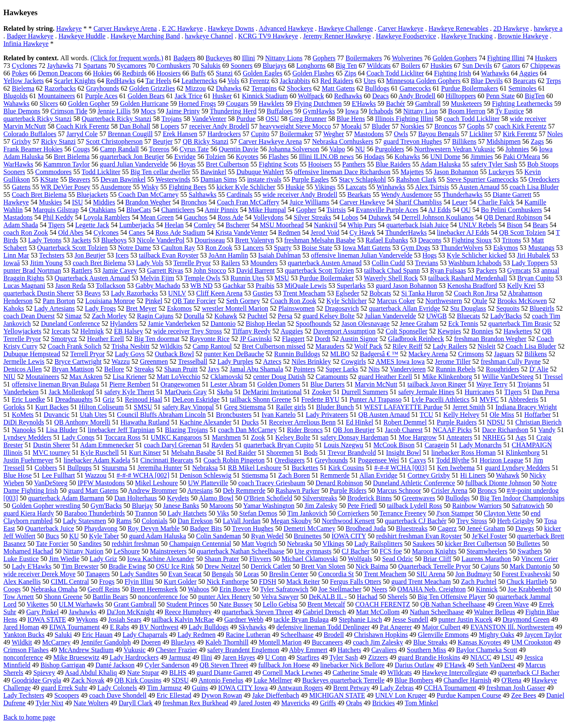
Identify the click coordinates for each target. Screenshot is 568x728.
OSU (272, 119)
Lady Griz (103, 559)
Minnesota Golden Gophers (423, 81)
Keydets (178, 498)
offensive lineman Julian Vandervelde (362, 255)
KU (74, 536)
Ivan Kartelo (279, 415)
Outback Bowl (174, 354)
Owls (401, 134)
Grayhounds (102, 88)
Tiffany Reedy (251, 331)
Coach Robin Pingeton (234, 460)
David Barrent (255, 270)
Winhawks (391, 187)
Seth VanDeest (496, 665)
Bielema (23, 88)
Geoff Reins (104, 589)
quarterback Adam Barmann (66, 498)
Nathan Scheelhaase (437, 612)
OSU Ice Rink (175, 566)
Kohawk (226, 316)
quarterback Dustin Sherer (39, 293)
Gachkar (234, 286)
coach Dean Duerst (29, 316)
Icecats (61, 331)
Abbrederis (524, 399)
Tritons (511, 240)
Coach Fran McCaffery (248, 202)
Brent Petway (351, 688)
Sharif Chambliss (419, 202)
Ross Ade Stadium (180, 232)
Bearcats (524, 81)
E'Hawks (364, 103)
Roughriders (502, 369)
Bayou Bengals (439, 134)
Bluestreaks (412, 528)
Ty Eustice (510, 111)
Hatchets (349, 650)
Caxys (417, 460)
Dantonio (223, 324)
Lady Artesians (54, 308)
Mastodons (369, 134)
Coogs (12, 589)
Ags (521, 437)
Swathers (530, 551)
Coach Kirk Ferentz (83, 126)
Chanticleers (178, 210)
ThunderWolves (462, 248)
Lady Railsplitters (378, 544)
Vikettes (38, 604)
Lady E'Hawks (32, 566)
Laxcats (356, 187)
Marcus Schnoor (399, 490)
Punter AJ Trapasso (376, 399)
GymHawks (319, 111)
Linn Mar (16, 255)
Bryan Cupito (536, 278)
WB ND (201, 286)
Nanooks (24, 430)
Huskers (546, 58)
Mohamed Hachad (28, 551)
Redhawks (348, 96)
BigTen (535, 96)
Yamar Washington (269, 506)
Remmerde (335, 475)
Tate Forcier (52, 544)
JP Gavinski (256, 339)
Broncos (446, 126)
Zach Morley (109, 316)
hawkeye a (548, 28)
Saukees (423, 544)
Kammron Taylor (67, 164)
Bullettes (529, 544)
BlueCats (139, 210)
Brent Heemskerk (154, 589)
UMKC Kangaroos (176, 437)
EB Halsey (128, 331)
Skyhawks (253, 627)
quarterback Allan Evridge (405, 308)
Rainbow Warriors (477, 506)
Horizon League (501, 460)
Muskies (50, 202)
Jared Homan (21, 627)
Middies (104, 202)
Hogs (430, 255)
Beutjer (163, 141)
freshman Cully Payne (511, 361)
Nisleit (486, 346)
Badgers (184, 58)
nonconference (23, 657)
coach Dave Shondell (118, 695)
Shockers (299, 88)
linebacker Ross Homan (464, 453)
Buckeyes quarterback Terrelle (343, 680)
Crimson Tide (69, 111)
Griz (108, 399)
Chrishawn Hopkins (381, 635)
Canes (137, 232)
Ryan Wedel (267, 536)
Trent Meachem (385, 574)
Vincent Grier (540, 559)
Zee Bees (524, 695)
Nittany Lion (420, 111)
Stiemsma (255, 475)
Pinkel (154, 301)
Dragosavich (342, 308)
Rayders (222, 445)
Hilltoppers (461, 96)
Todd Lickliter (101, 172)
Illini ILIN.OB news (326, 157)
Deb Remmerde (244, 490)
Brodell (334, 635)
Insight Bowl (404, 453)
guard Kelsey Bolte (328, 316)
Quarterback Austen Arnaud (92, 278)
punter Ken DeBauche (234, 354)
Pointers (304, 369)
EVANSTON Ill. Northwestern (512, 627)
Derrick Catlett (271, 566)
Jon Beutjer (90, 255)
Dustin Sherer (51, 445)
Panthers (354, 164)
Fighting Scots (279, 164)
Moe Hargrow (418, 437)
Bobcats (380, 293)
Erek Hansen (180, 134)
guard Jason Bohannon (406, 286)
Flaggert (293, 339)
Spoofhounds (313, 324)
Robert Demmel (405, 422)
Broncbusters (234, 415)
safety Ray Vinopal (188, 407)
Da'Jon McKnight (131, 612)
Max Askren (86, 377)
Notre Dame (134, 248)
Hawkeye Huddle (82, 36)
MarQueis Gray (186, 392)
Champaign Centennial (200, 544)
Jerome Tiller (453, 361)
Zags (537, 141)
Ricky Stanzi (58, 141)
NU (360, 149)
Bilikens (535, 354)
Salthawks (202, 195)
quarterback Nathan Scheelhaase (241, 551)
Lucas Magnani (24, 286)
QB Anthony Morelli (82, 422)
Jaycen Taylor (543, 635)
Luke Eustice (21, 559)
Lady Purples (236, 361)
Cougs (81, 149)
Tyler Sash (344, 657)
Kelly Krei (522, 286)
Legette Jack (92, 225)
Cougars (237, 103)
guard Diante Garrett (224, 673)
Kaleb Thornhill (227, 642)
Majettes (412, 172)
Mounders (264, 263)
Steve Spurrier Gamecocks (483, 179)
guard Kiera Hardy (29, 513)
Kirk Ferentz (520, 134)
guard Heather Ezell (385, 377)
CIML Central (70, 582)
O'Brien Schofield (268, 498)
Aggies (529, 73)
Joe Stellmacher (340, 589)
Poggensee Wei (379, 460)
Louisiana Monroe (110, 301)
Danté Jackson (115, 665)
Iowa (352, 111)
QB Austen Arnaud (384, 415)
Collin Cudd (388, 263)
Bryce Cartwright (78, 361)
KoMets (23, 415)
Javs (214, 369)
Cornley (205, 225)
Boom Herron (466, 111)
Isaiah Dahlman (279, 255)
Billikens (464, 141)
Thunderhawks (462, 195)
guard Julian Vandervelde (134, 164)
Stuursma (114, 468)
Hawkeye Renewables (458, 28)
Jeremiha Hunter (160, 468)
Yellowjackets (22, 331)
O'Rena (511, 680)
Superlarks (351, 286)
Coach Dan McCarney (148, 195)
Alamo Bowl (216, 498)
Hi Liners (473, 475)
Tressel (553, 377)
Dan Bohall (135, 126)
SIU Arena (431, 574)
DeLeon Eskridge (196, 399)
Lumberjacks (137, 225)
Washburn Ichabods (475, 263)
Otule (480, 301)
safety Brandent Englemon (244, 650)
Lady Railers (450, 346)
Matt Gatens (338, 88)
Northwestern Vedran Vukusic (455, 149)
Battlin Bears (110, 597)
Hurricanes (479, 392)
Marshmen (226, 437)
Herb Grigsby (516, 521)
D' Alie (539, 369)
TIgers (513, 392)
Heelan (174, 225)
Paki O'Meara (522, 157)
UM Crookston (532, 642)
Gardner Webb (244, 619)
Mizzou (195, 88)
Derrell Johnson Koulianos (438, 217)
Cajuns (490, 566)
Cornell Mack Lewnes (293, 673)
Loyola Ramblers (107, 217)
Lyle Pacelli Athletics (440, 399)
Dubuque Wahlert (260, 172)
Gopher (306, 210)
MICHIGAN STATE (337, 695)
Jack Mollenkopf (72, 392)
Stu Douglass (468, 308)
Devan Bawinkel (123, 179)
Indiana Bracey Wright (526, 407)
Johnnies (517, 149)
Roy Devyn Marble (154, 528)
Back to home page (29, 717)
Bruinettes (308, 536)
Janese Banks (181, 506)
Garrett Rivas (165, 270)
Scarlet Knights (75, 81)
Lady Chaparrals (145, 635)
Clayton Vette (502, 513)
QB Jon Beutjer (354, 430)
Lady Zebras (397, 688)
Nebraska (300, 544)
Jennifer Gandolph (106, 642)
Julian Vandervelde (390, 316)
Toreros (159, 149)
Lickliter (481, 134)
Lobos (350, 217)
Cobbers (46, 468)
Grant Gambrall (135, 604)
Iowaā (12, 263)
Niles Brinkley (311, 361)
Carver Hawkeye (401, 28)
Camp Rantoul (212, 346)
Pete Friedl (362, 506)
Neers (379, 589)
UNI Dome (445, 157)
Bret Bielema (72, 157)
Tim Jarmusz (165, 688)
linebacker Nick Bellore (352, 665)
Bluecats (469, 316)
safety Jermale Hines (426, 392)
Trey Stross (472, 521)
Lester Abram (229, 384)
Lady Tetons (45, 240)
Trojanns (529, 384)
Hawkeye (69, 28)
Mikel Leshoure (156, 483)
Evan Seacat (185, 574)
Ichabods (381, 111)
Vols (233, 81)
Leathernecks (199, 81)
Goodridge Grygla (36, 680)
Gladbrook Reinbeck (416, 339)
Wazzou (96, 475)
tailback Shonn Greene (261, 399)
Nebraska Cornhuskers (343, 141)
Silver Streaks (312, 217)
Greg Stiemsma (245, 407)
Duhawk (380, 217)
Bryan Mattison (73, 369)
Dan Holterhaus (136, 498)
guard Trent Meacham (421, 582)
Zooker (322, 392)
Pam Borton (59, 301)
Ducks (250, 422)
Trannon (146, 513)
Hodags (374, 157)
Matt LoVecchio (178, 377)
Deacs (381, 96)
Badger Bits (206, 528)
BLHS (178, 673)
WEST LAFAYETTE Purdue (403, 407)
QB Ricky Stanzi (205, 141)
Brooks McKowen (522, 301)
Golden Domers (279, 384)
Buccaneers (327, 642)
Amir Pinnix (221, 210)
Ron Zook (218, 248)
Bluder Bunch (335, 407)
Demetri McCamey (309, 528)
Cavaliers (384, 650)
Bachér (395, 103)
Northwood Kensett (348, 521)
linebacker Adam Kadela (97, 460)
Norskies (412, 126)
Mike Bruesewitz (76, 657)
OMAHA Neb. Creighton (431, 589)
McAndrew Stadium (86, 650)
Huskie (295, 187)
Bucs (52, 536)
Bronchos (194, 202)
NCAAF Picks (452, 430)
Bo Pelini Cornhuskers (511, 210)
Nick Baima (372, 566)
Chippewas (545, 66)
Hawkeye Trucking (467, 36)
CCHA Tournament (450, 688)
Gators (511, 66)
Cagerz (447, 528)
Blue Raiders (393, 164)
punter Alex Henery (225, 597)
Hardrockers (224, 134)
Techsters (52, 255)
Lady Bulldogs (209, 627)
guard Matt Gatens (93, 490)
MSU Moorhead (282, 225)
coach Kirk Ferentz (521, 126)
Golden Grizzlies (152, 88)
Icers (122, 255)
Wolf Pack (368, 346)
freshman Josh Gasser (516, 688)
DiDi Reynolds (24, 422)
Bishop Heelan (266, 324)
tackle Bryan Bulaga (301, 619)
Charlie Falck (496, 202)
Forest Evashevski (526, 574)
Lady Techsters (24, 695)
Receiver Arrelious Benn (302, 422)
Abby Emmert (308, 650)
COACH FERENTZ (382, 604)
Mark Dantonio (530, 566)
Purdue (246, 119)
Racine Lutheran (248, 635)
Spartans (95, 66)
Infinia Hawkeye (26, 44)
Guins (200, 688)
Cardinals (239, 195)
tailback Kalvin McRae (183, 619)
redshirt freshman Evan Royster (419, 536)
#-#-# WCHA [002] (143, 475)
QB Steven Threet (224, 665)
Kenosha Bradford (472, 286)
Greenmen (154, 361)
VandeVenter (209, 119)
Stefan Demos (258, 513)
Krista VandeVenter (242, 232)
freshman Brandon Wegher (490, 339)
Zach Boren (294, 475)
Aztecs (272, 361)
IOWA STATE (47, 619)
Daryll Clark (135, 703)
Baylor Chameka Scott (487, 650)
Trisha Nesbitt (131, 346)
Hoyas (187, 164)
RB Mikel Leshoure (254, 468)
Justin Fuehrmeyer (28, 460)
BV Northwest (159, 627)
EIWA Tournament (75, 627)
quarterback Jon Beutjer (132, 157)
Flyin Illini (139, 582)
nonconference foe (163, 597)
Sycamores (132, 66)
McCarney (57, 642)
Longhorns (311, 66)
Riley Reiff (408, 346)
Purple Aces (101, 96)
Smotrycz (64, 339)
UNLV (177, 293)
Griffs (328, 703)
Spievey (44, 673)
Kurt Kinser (145, 453)
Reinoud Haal (143, 399)
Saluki (63, 635)
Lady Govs (130, 354)
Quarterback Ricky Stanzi (117, 119)
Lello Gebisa (280, 604)
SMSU (143, 407)
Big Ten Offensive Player (452, 597)
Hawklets (271, 103)
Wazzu (121, 361)
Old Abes (71, 232)
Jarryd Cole (82, 134)
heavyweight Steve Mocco (295, 126)
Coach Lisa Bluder (531, 346)
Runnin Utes (248, 278)
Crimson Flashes (26, 650)
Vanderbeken (21, 392)
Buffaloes (280, 111)
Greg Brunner (308, 119)
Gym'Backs (106, 506)
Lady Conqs (78, 437)
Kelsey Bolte (293, 437)
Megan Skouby (291, 521)
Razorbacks (60, 88)
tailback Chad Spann (392, 270)
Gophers (324, 58)
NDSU (496, 422)
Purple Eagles (310, 179)
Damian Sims (219, 179)
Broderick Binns (370, 498)
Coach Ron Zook (293, 301)
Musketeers (466, 103)
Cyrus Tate (194, 149)
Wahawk (508, 475)
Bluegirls (542, 308)
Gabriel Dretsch (324, 612)
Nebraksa (205, 468)
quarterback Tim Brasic (520, 324)
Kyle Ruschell (100, 453)
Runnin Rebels (456, 369)
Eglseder (347, 293)
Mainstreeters (168, 551)
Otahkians (103, 210)
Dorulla (194, 316)
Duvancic (57, 415)
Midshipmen (504, 141)
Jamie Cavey (120, 270)
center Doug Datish (279, 377)
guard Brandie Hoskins (429, 657)
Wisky (150, 187)
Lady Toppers (530, 263)
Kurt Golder (180, 582)
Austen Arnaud (479, 187)
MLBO (340, 354)
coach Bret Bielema (99, 263)
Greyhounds (331, 460)
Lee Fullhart (58, 475)
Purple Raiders (457, 422)
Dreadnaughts (74, 399)
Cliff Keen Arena (219, 293)
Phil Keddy (58, 217)
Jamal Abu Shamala (256, 369)
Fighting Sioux (472, 240)
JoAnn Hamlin (229, 255)
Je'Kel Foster (489, 536)
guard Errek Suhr (64, 688)
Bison (515, 225)
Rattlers (82, 270)
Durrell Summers (365, 392)
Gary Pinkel (42, 612)
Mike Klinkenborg (447, 377)
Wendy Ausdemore (407, 195)
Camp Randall (119, 149)
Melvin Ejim (157, 278)
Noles (555, 134)
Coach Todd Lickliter (395, 73)
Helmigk (92, 331)
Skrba (225, 392)
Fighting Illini (506, 58)
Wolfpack (311, 96)
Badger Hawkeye (30, 36)
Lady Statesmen (85, 521)
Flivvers (260, 559)
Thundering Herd (233, 111)
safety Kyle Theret (130, 392)
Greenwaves (419, 498)
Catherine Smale (355, 673)
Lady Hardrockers (134, 657)
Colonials (155, 521)
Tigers (57, 225)
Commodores (54, 172)
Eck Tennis (463, 324)
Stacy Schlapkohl (363, 179)
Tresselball (193, 361)
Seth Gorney (243, 301)
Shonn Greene (63, 597)
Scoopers (67, 695)
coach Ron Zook (26, 232)
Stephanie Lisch (360, 619)
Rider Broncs (305, 430)
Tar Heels (159, 81)
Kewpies (450, 331)
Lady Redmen (197, 635)
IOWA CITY (349, 536)
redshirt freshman (135, 544)
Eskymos (506, 248)
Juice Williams (310, 202)
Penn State (501, 96)
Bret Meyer (141, 308)
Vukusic (135, 650)
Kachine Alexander (206, 422)
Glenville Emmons (443, 635)
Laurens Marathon (486, 559)
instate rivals (264, 179)
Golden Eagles (263, 73)
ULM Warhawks (81, 604)
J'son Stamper (455, 513)
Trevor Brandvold (352, 453)
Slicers (49, 103)
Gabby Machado (158, 286)
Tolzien (216, 157)
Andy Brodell (417, 96)
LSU (508, 657)
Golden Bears (146, 96)
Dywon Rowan (222, 695)
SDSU (180, 680)
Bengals (223, 574)
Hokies (102, 73)
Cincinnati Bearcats (167, 460)
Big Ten (346, 66)
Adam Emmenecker (107, 445)
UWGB (437, 316)
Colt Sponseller (406, 331)
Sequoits (508, 308)
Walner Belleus (495, 612)
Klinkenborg (523, 453)
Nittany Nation (83, 551)
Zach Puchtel (479, 582)
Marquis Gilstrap (56, 210)
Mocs (148, 111)
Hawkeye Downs (231, 28)
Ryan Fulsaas (448, 270)
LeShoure (127, 551)
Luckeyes (501, 172)
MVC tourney (51, 453)
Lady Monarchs (481, 445)
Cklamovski (227, 377)
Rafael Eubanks (387, 240)
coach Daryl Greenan (172, 445)
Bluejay (143, 506)
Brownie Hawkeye (523, 36)
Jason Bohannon (456, 172)
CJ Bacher (355, 551)
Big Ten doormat (157, 339)
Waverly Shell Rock (391, 278)
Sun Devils (477, 66)
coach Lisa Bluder (534, 187)
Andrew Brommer (153, 490)
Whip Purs (362, 225)
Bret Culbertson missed (274, 346)
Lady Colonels (117, 688)
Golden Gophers (455, 58)
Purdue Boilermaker (327, 278)
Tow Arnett (19, 597)
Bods (311, 453)
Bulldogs (377, 88)
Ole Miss (502, 415)
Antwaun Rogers (300, 688)
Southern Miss (427, 650)
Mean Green (157, 217)
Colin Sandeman (218, 536)
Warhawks (495, 73)
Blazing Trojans (186, 430)
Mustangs (541, 248)
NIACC (481, 657)
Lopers (170, 126)
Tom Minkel (421, 703)
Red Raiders (337, 81)
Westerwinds (173, 179)
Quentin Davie (239, 149)
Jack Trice (188, 96)
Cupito (260, 134)
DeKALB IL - (328, 597)
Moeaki (351, 126)
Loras (251, 574)
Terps (553, 81)
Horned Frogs (197, 103)
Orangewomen (180, 384)
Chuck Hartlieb (527, 582)
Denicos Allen (23, 369)
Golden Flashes (313, 73)
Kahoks (14, 308)
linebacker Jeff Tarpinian (121, 430)
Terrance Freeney (402, 513)
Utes (370, 81)
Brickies (384, 703)
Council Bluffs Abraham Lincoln (161, 415)
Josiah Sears (125, 619)
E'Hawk (455, 665)
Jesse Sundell (410, 619)
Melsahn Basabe (193, 453)
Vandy (547, 430)
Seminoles (523, 88)
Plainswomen (296, 308)
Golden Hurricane (144, 103)
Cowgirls (354, 361)
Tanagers (98, 574)
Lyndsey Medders (27, 437)
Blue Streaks (430, 642)
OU (466, 210)
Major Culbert (441, 627)
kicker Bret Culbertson (476, 544)
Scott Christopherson (114, 141)
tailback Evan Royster (168, 255)
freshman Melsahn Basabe (320, 240)
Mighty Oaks (497, 635)
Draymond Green (526, 619)
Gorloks (14, 407)
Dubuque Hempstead (32, 354)
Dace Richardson (505, 430)
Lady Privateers (327, 415)
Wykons (87, 619)
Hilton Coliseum (101, 407)
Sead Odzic (397, 559)
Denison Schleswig (206, 475)
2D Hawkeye (511, 28)
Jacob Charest (404, 430)
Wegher (333, 134)
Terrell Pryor (87, 354)
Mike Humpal (267, 210)
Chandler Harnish (467, 680)
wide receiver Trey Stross (187, 331)
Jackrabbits (295, 81)
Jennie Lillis (114, 111)
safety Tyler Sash (494, 164)
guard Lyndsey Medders (518, 468)
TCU (426, 415)
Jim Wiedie (64, 559)
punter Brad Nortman (32, 270)
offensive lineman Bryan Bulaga (55, 384)
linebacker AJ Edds (463, 232)
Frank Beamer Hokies (33, 149)
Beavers (80, 179)
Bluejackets (93, 195)
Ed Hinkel (359, 422)
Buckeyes (218, 58)
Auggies (292, 331)
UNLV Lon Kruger (401, 695)
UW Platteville (208, 483)
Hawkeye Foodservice (406, 36)
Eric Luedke (28, 399)
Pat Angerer (396, 627)
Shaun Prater (222, 559)
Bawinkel (213, 172)
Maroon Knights (434, 551)
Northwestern (444, 301)
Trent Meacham (304, 293)
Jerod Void (325, 232)
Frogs (107, 582)
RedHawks (121, 81)
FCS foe (391, 551)
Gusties (263, 293)
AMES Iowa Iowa (400, 361)
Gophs (476, 126)
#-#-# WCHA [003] (400, 468)
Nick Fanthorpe (228, 582)
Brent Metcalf (326, 604)
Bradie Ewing (127, 566)
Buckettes (305, 468)
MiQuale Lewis (306, 286)
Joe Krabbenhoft (530, 589)
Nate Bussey (235, 604)
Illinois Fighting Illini (404, 119)
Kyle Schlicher (347, 301)
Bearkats (359, 195)
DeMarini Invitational (272, 392)
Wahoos (198, 589)
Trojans (172, 119)
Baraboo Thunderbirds (94, 513)
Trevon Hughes (253, 528)
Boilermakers (363, 58)
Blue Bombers (414, 680)
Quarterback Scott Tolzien (72, 248)
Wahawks (16, 103)
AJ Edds (439, 210)
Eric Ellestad (174, 695)
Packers (487, 270)
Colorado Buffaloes (30, 134)
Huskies (441, 66)
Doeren (151, 642)
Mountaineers (57, 96)
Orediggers (289, 460)
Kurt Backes (52, 407)
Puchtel (258, 316)
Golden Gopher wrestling (46, 506)
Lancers (253, 248)
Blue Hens (351, 119)
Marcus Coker (396, 301)
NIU (9, 377)
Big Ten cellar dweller (160, 172)
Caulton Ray (178, 248)
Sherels (397, 597)
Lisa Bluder (62, 430)
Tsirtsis (336, 210)
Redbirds (135, 73)
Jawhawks (83, 612)
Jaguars (504, 354)
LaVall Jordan (241, 521)
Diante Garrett (512, 195)
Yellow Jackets (24, 81)
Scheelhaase (297, 635)
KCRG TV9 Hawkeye (268, 36)
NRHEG (494, 437)
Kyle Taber (104, 536)
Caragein (437, 445)
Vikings (325, 187)
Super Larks (342, 369)
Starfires (308, 657)
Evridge (185, 157)
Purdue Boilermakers (470, 88)
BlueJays (183, 642)
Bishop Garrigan (63, 665)
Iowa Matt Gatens (367, 248)
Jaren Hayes (239, 657)
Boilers (411, 66)
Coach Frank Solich (74, 346)
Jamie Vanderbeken (174, 324)
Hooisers (320, 164)
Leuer (460, 202)
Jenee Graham (419, 324)
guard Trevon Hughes (413, 141)
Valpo (337, 149)
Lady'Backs (506, 316)
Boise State (317, 248)
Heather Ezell (105, 339)
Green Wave (512, 604)
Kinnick (487, 589)
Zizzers (378, 657)
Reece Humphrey (188, 612)
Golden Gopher (89, 103)
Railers (230, 263)
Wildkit (22, 642)
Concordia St (336, 574)
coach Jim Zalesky (378, 642)
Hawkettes (518, 331)
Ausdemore (116, 187)
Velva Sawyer (280, 597)
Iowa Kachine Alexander (161, 559)
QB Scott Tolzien (523, 232)
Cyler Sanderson (167, 665)
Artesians (200, 490)
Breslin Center (289, 574)
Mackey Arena (428, 354)
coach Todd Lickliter (472, 119)
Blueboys (114, 240)
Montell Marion (280, 642)
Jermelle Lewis (24, 361)
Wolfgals (360, 559)
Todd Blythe (453, 460)
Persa (285, 316)
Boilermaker (296, 134)
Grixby (21, 141)
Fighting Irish (452, 73)
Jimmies (482, 157)
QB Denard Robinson (513, 217)
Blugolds (16, 96)
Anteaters (459, 437)
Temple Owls (202, 278)
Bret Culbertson (227, 164)
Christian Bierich (538, 422)
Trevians (427, 263)
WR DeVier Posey (65, 187)
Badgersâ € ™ (379, 354)
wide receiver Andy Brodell (300, 195)
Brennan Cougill (130, 134)
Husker (222, 96)
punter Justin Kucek (466, 619)
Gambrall (428, 103)
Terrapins (264, 88)
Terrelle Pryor (192, 263)
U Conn (276, 657)
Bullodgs (458, 498)
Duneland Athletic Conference (414, 483)
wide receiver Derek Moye (39, 574)
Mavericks (296, 703)
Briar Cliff (437, 559)
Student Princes (187, 604)
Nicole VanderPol (160, 240)
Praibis (265, 286)
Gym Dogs (415, 248)
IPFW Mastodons (101, 483)
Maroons (221, 506)
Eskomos (179, 308)
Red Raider (241, 453)
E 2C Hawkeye (182, 28)
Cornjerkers (353, 513)
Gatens (21, 187)
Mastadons (18, 217)
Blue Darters (327, 384)
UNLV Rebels (478, 225)
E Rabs (120, 627)
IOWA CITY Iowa (243, 688)
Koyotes (247, 157)
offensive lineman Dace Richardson (342, 172)
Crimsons (471, 354)
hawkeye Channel (209, 36)
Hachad (367, 597)
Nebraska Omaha (54, 589)
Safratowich (528, 506)
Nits (374, 369)
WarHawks (18, 164)
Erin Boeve (234, 589)
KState (49, 179)
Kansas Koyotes (479, 642)
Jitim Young (46, 263)
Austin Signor (359, 339)
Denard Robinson (339, 483)
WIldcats (400, 673)
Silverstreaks (320, 498)
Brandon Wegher (148, 202)
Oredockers (544, 179)
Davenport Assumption (344, 331)
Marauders (330, 346)
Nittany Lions (284, 58)
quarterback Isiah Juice (417, 225)
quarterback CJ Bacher (529, 673)
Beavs (93, 293)
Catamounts (332, 377)
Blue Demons (22, 111)
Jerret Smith (469, 407)
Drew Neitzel (223, 566)
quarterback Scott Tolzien (319, 270)
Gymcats (519, 270)
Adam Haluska (441, 164)
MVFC (489, 399)
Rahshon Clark (416, 179)
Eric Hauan (97, 635)
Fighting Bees (187, 187)
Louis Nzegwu (344, 445)
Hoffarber (537, 415)
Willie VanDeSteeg (508, 377)
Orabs (354, 703)
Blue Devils (487, 81)
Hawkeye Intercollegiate (455, 673)
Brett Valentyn (254, 240)
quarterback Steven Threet (257, 612)
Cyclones (24, 66)
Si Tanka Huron (423, 293)
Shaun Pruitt (181, 369)
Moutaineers (42, 377)
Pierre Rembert (130, 384)
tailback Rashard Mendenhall (468, 278)
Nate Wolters (91, 703)
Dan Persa (545, 392)
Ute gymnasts (313, 551)
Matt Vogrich (259, 544)
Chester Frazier (176, 650)
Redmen (289, 232)
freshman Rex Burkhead (196, 703)
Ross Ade (230, 217)
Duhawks (229, 88)
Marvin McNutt (376, 384)
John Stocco (210, 270)
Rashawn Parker (297, 490)
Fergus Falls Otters (355, 582)
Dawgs (525, 528)
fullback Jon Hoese (284, 665)
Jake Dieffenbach (276, 695)
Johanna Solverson (294, 149)
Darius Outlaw (415, 665)
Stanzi (224, 73)
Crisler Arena (450, 490)
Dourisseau (210, 240)
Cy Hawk (362, 232)
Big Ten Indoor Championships (522, 498)
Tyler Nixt (49, 703)
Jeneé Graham (486, 528)
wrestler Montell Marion (235, 308)
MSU (282, 278)
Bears (540, 225)
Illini (249, 58)
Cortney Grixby (429, 475)
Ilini (206, 657)
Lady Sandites (139, 574)
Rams (124, 521)
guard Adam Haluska (157, 536)
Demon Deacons (60, 73)
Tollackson (110, 286)
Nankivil (326, 225)
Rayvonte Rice (210, 339)
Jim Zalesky (321, 506)
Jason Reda (70, 286)
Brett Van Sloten (323, 566)
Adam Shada (21, 225)
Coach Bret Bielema (39, 195)
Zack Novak (88, 680)
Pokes (20, 73)
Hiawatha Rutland (145, 422)
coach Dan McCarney (248, 430)
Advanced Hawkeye (286, 28)
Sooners (242, 66)
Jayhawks (60, 66)
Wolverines (407, 58)
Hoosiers (169, 73)
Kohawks (407, 157)
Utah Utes (93, 415)
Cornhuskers (174, 66)
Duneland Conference (70, 324)
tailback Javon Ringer (437, 384)
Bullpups (79, 468)
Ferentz (259, 81)
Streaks (144, 369)
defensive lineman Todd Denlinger (323, 627)
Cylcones (106, 232)
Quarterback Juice (50, 528)
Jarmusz (180, 657)
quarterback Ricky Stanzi (38, 119)
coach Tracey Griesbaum (272, 483)
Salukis (211, 66)
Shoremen (280, 453)
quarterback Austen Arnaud (324, 263)
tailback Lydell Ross (415, 506)
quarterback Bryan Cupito (279, 445)
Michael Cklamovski (310, 559)
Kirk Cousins (346, 468)
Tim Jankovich (307, 513)
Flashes (279, 157)
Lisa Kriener (129, 377)
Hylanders (124, 324)
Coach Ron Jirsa (476, 293)
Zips (350, 73)
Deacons (430, 240)
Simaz (73, 316)
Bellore (114, 369)
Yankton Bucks (24, 635)
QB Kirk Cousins (138, 680)
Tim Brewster (80, 566)
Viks (223, 513)
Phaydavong (101, 528)
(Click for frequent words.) (127, 58)
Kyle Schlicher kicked (477, 255)
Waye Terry (492, 384)
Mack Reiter (303, 582)
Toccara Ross (123, 437)
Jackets (81, 240)
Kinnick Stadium (265, 96)
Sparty (283, 248)
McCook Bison (394, 445)
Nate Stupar (143, 673)
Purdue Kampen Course (469, 695)
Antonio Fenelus (221, 680)
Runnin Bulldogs (297, 354)
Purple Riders (348, 490)
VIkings (334, 544)
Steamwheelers (487, 551)
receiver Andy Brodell (219, 126)
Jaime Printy (183, 111)
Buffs (198, 73)
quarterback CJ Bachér (416, 521)
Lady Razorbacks (135, 293)
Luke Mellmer (273, 680)
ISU (78, 202)
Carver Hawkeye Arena (125, 28)
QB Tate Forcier (194, 301)
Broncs (487, 490)
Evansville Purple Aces (387, 210)
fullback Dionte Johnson (498, 483)
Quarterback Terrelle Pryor (434, 566)
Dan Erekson (195, 521)
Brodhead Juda (366, 528)
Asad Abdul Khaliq (91, 673)
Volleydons (269, 217)
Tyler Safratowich (284, 589)
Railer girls (291, 407)
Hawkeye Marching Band (145, 36)
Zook (258, 437)
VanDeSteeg (51, 483)
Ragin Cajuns (155, 316)
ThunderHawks (406, 232)
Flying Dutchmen (318, 103)
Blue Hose (17, 475)
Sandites (90, 544)
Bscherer (238, 225)
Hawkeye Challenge (346, 28)
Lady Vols (150, 263)
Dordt (322, 339)
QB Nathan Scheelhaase (453, 604)
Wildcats (379, 66)
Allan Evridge (378, 475)
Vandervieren (408, 369)
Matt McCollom (378, 612)
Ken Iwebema (456, 468)
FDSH (268, 582)
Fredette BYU (320, 399)
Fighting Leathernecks (522, 103)
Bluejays (275, 66)
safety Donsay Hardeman (355, 437)
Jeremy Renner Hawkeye (337, 36)
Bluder (381, 126)
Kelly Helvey (461, 415)
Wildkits (171, 346)
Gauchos (196, 217)
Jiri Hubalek (534, 255)
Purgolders (389, 149)
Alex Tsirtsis (432, 187)
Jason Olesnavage (366, 324)
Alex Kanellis (22, 582)
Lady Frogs (100, 308)
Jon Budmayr (474, 574)
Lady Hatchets (187, 513)
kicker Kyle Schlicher (246, 187)
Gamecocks (415, 88)
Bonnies (482, 331)
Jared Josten (255, 703)
